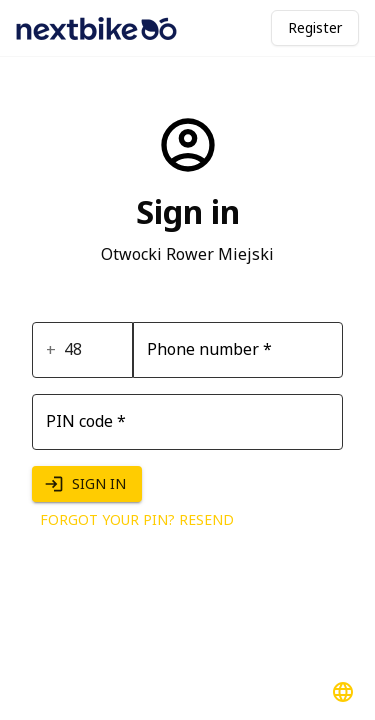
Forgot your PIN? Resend (137, 520)
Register (315, 27)
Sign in (87, 484)
